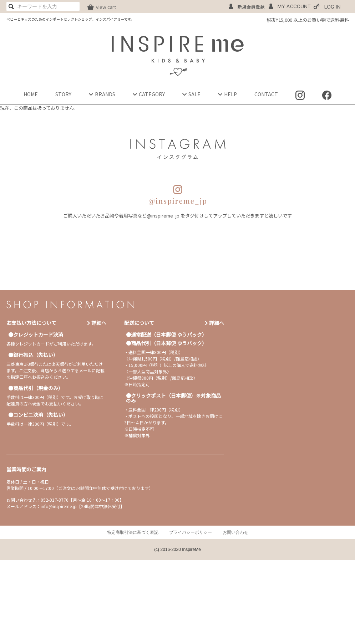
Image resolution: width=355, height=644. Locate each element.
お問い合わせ (235, 532)
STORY (63, 94)
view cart (106, 7)
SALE (191, 94)
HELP (227, 94)
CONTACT (266, 94)
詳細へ (97, 323)
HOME (31, 94)
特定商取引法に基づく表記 (133, 532)
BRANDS (102, 94)
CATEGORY (149, 94)
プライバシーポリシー (191, 532)
